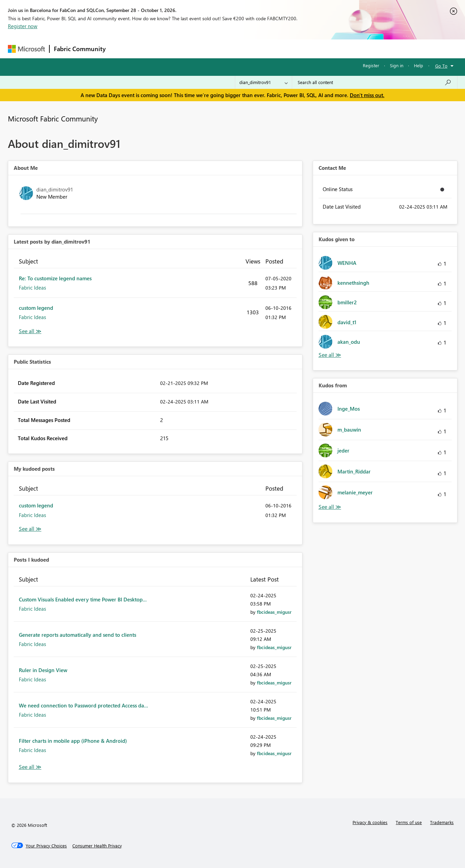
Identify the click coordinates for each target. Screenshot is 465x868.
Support (296, 49)
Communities (210, 49)
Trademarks (442, 822)
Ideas (180, 49)
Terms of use (409, 822)
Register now (23, 26)
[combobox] (375, 82)
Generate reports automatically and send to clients (77, 635)
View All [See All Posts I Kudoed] (30, 767)
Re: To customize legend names (55, 278)
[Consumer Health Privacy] (97, 846)
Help (419, 65)
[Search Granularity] (264, 82)
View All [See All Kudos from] (330, 507)
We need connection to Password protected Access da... (84, 705)
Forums (121, 49)
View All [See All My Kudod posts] (30, 529)
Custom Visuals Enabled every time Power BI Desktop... (83, 599)
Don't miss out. (367, 95)
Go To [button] (441, 66)
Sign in (397, 65)
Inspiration (151, 49)
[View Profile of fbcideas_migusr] (274, 612)
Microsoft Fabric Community (53, 118)
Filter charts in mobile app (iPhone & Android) (73, 741)
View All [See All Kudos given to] (330, 355)
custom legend (36, 308)
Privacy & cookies (370, 822)
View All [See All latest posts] (30, 331)
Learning (267, 49)
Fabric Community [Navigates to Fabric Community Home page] (80, 49)
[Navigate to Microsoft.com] (26, 49)
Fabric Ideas (32, 288)
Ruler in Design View (43, 670)
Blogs (241, 49)
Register (371, 65)
